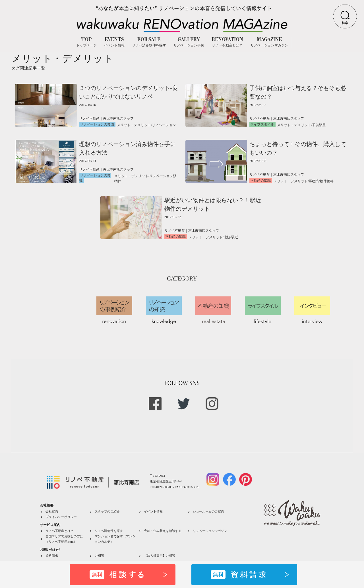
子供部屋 (319, 125)
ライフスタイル (262, 124)
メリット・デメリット (134, 125)
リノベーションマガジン (210, 531)
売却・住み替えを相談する (163, 531)
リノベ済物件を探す (109, 531)
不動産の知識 (260, 181)
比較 (227, 237)
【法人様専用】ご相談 (160, 556)
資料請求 (52, 556)
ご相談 (99, 556)
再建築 (314, 181)
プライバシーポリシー (61, 517)
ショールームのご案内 (208, 511)
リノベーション (164, 125)
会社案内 (52, 511)
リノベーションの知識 (97, 124)
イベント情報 (153, 511)
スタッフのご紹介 (107, 511)
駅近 (235, 237)
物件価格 (327, 181)
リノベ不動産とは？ (60, 531)
